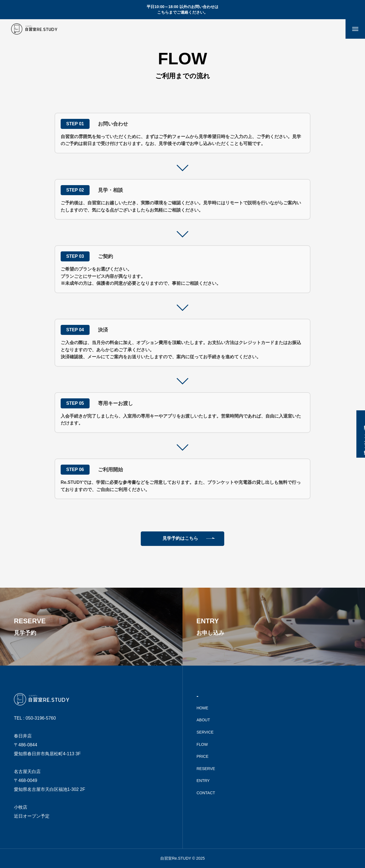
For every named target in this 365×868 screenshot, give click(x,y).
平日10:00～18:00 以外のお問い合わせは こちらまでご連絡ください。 (182, 9)
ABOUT (203, 720)
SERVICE (205, 732)
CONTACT (206, 793)
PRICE (203, 756)
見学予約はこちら (180, 538)
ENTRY (203, 781)
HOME (203, 708)
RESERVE (206, 769)
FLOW (202, 744)
